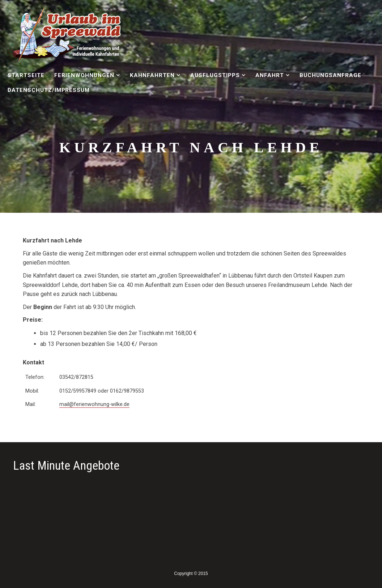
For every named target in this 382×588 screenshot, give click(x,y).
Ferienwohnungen (84, 75)
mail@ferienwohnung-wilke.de (94, 404)
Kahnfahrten (152, 75)
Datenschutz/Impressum (49, 90)
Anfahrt (270, 75)
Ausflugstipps (215, 75)
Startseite (26, 75)
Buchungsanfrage (330, 75)
